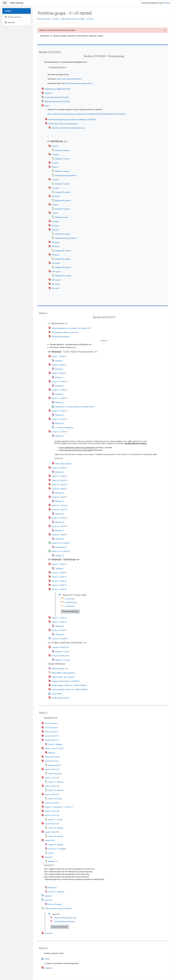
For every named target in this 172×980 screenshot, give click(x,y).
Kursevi (56, 19)
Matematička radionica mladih (73, 19)
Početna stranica (44, 19)
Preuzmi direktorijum (70, 611)
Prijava (167, 3)
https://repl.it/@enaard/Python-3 (69, 79)
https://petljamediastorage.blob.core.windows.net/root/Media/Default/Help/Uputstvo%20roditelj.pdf (86, 114)
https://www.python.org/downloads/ (80, 83)
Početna (90, 19)
